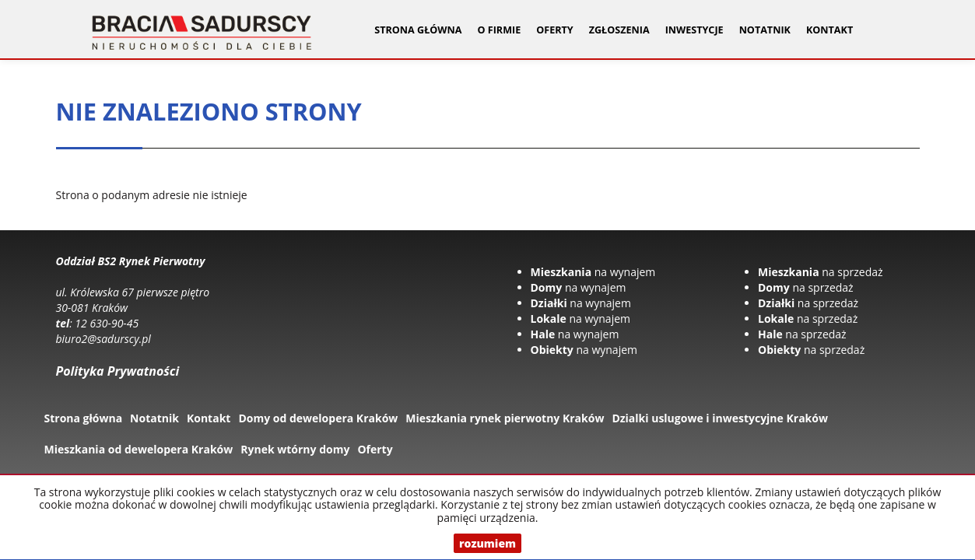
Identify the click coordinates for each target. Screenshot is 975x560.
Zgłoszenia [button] (619, 30)
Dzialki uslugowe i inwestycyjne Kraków (720, 418)
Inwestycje (694, 30)
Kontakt (829, 30)
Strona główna (418, 30)
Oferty (375, 449)
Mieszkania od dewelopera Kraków (139, 449)
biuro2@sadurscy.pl (103, 339)
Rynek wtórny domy (295, 449)
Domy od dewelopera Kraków (318, 418)
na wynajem (593, 272)
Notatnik (765, 30)
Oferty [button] (554, 30)
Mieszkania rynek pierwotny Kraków (505, 418)
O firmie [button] (499, 30)
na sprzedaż (821, 272)
